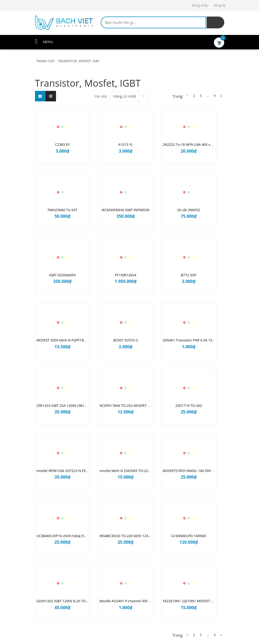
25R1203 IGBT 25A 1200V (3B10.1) (64, 406)
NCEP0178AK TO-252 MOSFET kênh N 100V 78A (137, 406)
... (208, 96)
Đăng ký (220, 5)
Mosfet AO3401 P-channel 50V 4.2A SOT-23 (134, 601)
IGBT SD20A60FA (62, 275)
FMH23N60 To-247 (62, 210)
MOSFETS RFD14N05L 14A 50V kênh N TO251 (199, 471)
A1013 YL (126, 144)
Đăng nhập (200, 5)
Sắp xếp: (101, 96)
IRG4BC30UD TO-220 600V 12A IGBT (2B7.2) (134, 536)
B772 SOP (189, 275)
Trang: (178, 96)
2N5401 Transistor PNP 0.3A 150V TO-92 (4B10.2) (202, 340)
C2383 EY (63, 144)
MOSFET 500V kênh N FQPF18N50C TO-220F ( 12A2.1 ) (79, 340)
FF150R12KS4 (126, 275)
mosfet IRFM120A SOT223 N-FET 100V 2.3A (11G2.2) (78, 471)
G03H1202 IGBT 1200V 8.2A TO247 (64, 601)
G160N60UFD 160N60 (189, 536)
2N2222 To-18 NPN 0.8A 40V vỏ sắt (190, 144)
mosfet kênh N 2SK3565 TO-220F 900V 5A (133, 471)
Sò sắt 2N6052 (189, 210)
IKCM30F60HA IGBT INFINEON (126, 210)
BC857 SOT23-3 (126, 340)
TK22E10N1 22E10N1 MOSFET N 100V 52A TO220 (202, 601)
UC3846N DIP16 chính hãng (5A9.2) (64, 536)
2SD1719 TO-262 (189, 406)
